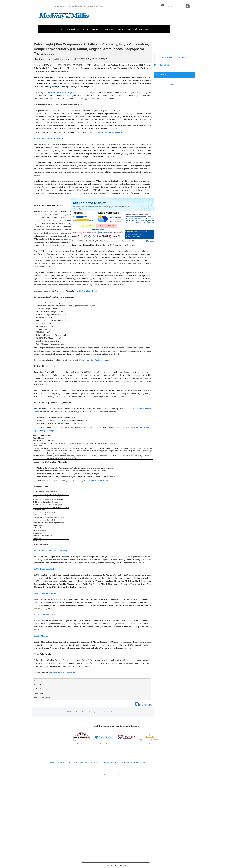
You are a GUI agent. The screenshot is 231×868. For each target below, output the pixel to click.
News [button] (61, 29)
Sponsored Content (139, 764)
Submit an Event (112, 865)
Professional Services (142, 29)
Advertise (86, 6)
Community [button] (96, 29)
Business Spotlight (125, 29)
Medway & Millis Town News (173, 58)
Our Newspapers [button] (60, 6)
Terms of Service (123, 775)
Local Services (110, 29)
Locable (116, 775)
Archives (173, 84)
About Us (71, 6)
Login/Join (122, 865)
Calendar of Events (74, 29)
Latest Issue (94, 6)
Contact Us (78, 6)
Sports (86, 29)
